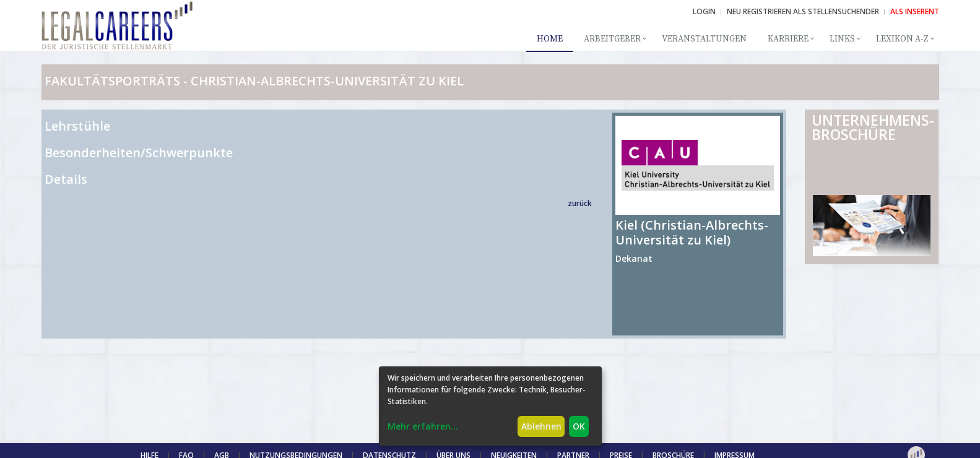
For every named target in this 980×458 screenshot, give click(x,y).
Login (704, 11)
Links (842, 39)
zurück (580, 203)
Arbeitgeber (612, 39)
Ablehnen (541, 426)
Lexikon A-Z (902, 39)
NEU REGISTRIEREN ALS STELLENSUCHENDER (803, 11)
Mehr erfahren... (423, 426)
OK (579, 426)
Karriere (788, 39)
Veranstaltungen (704, 39)
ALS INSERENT (915, 11)
